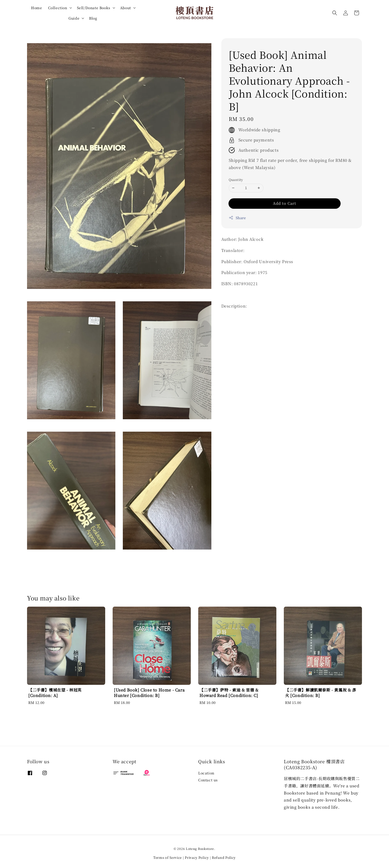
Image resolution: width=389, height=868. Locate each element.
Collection (58, 8)
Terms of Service (168, 857)
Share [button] (237, 218)
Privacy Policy (197, 857)
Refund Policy (224, 857)
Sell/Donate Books (94, 8)
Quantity (236, 180)
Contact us (208, 780)
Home (36, 8)
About (126, 8)
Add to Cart (285, 203)
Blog (93, 18)
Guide (74, 18)
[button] (335, 13)
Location (206, 773)
